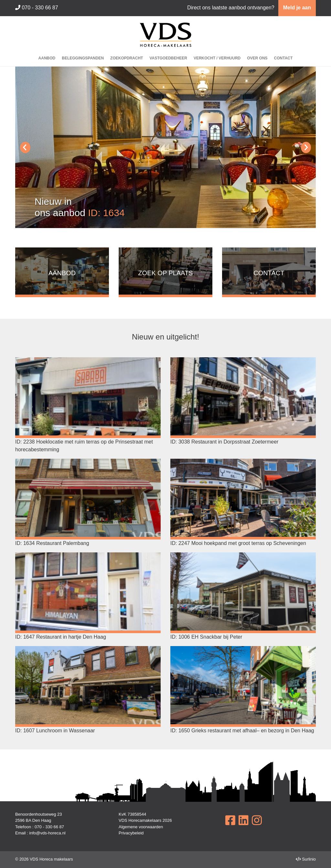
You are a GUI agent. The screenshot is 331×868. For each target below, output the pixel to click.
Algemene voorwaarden (141, 827)
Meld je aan (297, 8)
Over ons (257, 58)
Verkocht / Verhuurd (217, 58)
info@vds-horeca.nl (47, 833)
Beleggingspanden (83, 58)
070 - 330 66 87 (37, 8)
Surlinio (309, 859)
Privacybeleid (131, 833)
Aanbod (47, 58)
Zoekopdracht (127, 58)
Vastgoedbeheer (168, 58)
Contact (283, 58)
